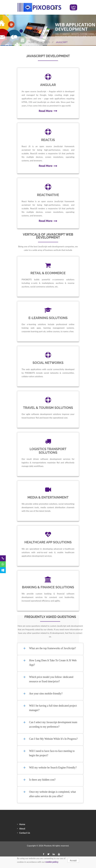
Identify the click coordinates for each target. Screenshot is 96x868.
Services (47, 42)
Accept (73, 860)
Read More (48, 111)
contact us (25, 833)
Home (34, 42)
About (22, 829)
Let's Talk (73, 8)
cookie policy (52, 862)
